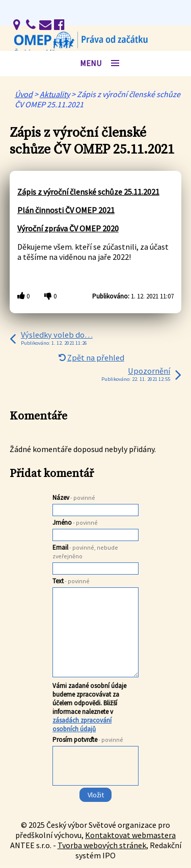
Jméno (75, 522)
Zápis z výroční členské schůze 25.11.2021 (88, 192)
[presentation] (95, 786)
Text (71, 581)
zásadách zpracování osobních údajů (82, 725)
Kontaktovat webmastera (130, 835)
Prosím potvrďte (88, 740)
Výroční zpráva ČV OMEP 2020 (68, 228)
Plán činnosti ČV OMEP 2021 (66, 210)
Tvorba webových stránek (102, 845)
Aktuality (55, 94)
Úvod (24, 94)
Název (74, 498)
